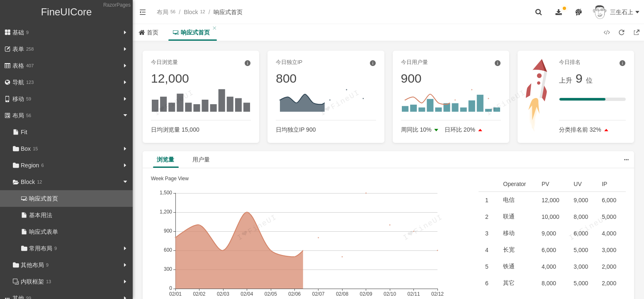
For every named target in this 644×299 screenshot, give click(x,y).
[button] (143, 12)
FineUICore (67, 12)
